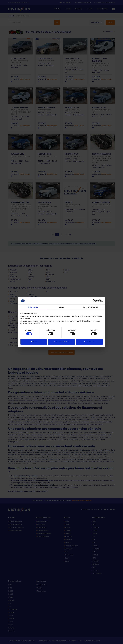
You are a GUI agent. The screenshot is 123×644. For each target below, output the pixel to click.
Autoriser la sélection (62, 342)
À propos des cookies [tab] (90, 307)
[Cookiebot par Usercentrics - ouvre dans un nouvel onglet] (94, 301)
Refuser (34, 342)
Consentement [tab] (33, 307)
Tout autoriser (89, 342)
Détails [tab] (61, 307)
